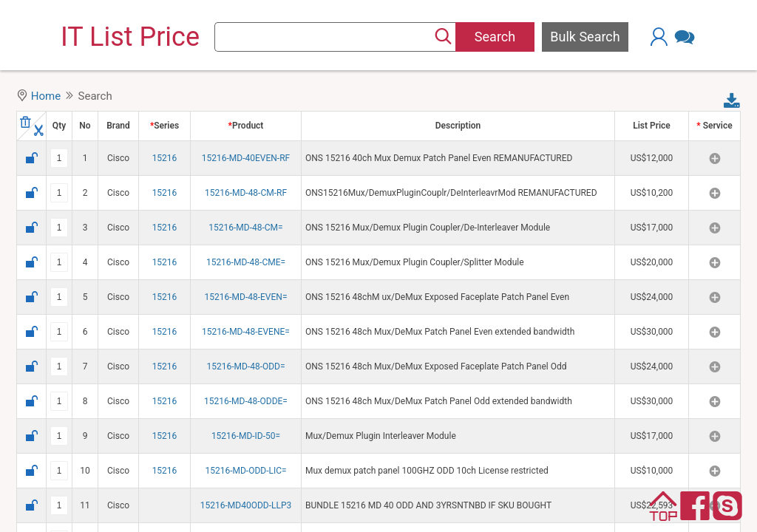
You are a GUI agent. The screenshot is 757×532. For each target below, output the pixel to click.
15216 (165, 158)
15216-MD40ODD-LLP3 (246, 505)
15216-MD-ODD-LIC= (245, 471)
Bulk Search (585, 37)
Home (46, 96)
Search (495, 37)
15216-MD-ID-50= (246, 436)
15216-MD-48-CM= (245, 228)
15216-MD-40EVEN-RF (246, 158)
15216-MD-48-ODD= (245, 366)
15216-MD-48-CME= (246, 262)
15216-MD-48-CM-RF (246, 193)
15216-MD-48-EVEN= (246, 297)
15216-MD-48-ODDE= (246, 401)
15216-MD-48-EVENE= (246, 332)
